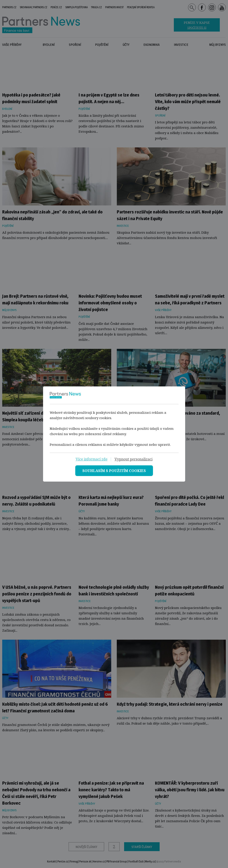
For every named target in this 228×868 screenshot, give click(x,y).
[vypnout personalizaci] (134, 459)
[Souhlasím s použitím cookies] (114, 471)
